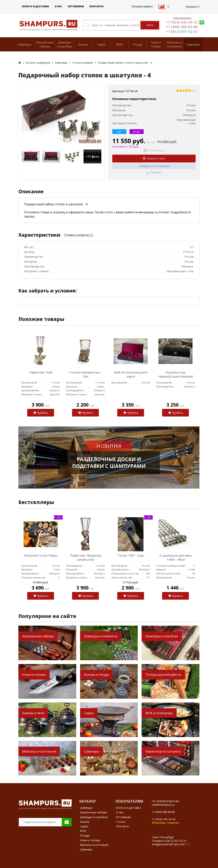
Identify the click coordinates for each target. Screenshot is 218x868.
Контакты (96, 6)
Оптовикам (76, 6)
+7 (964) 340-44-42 (182, 22)
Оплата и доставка (35, 6)
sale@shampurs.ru (163, 805)
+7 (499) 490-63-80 (182, 27)
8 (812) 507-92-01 (176, 841)
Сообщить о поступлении (154, 166)
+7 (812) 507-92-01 (182, 32)
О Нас (58, 6)
